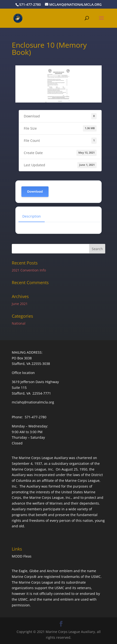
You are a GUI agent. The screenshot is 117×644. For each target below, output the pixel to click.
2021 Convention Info (29, 270)
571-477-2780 (30, 4)
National (19, 323)
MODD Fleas (22, 556)
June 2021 (20, 304)
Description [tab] (32, 216)
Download (35, 192)
